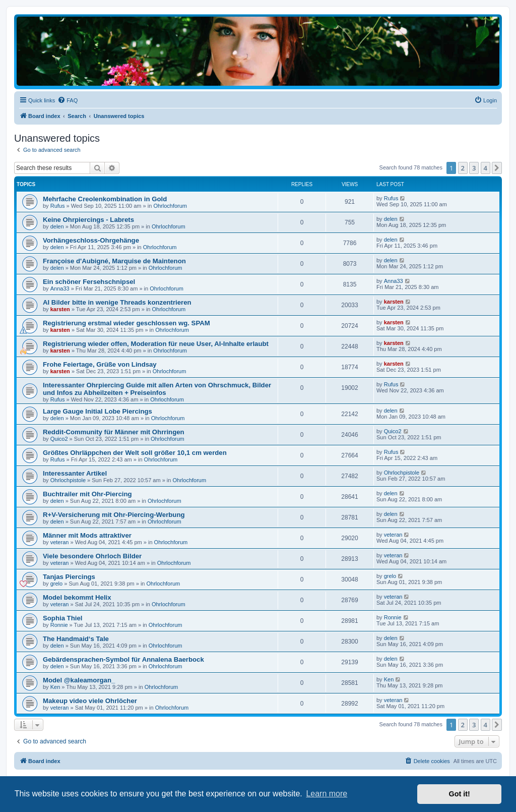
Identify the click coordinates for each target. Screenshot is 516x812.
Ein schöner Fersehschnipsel (89, 282)
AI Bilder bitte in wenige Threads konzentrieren (117, 302)
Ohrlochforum (170, 206)
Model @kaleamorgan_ (79, 680)
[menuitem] (68, 100)
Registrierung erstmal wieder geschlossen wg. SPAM (126, 323)
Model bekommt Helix (77, 597)
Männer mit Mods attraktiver (87, 535)
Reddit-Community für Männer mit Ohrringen (114, 432)
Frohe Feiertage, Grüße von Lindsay (100, 364)
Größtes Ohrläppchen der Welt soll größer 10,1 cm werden (135, 453)
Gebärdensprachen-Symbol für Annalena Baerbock (123, 659)
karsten (60, 309)
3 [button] (474, 168)
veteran (60, 542)
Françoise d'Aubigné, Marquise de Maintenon (114, 261)
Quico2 (59, 439)
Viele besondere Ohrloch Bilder (92, 556)
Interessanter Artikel (75, 473)
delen (57, 226)
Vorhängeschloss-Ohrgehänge (91, 240)
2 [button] (463, 168)
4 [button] (486, 168)
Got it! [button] (460, 794)
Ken (55, 687)
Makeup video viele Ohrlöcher (90, 701)
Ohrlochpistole (68, 480)
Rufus (58, 206)
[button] (497, 168)
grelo (56, 584)
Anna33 (60, 288)
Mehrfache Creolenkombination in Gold (105, 199)
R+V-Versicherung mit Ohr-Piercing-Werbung (114, 515)
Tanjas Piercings (69, 577)
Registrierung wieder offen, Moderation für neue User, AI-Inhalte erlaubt (156, 344)
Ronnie (59, 625)
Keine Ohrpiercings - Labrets (88, 220)
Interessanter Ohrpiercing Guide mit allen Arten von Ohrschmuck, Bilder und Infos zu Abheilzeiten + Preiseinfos (157, 389)
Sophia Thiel (62, 618)
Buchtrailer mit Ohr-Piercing (87, 494)
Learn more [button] (327, 794)
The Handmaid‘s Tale (76, 639)
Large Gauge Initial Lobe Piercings (98, 411)
